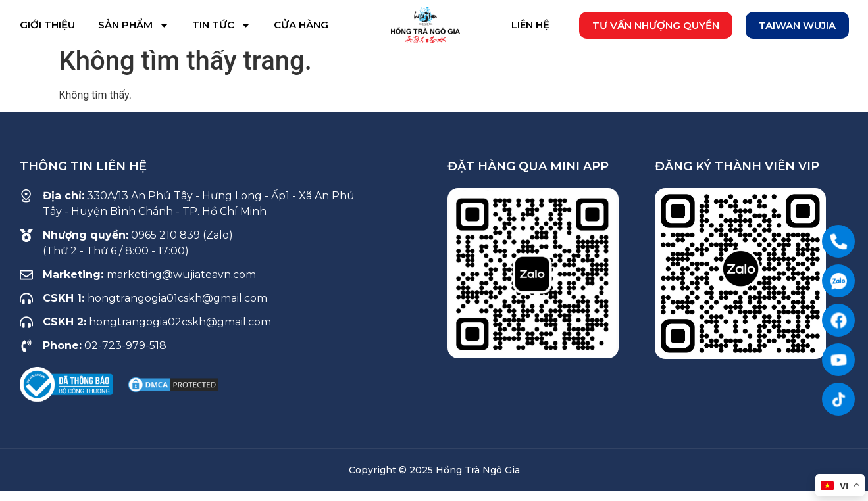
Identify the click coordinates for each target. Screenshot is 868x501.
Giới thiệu (47, 25)
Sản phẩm (134, 25)
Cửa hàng (301, 25)
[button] (656, 25)
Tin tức (221, 25)
